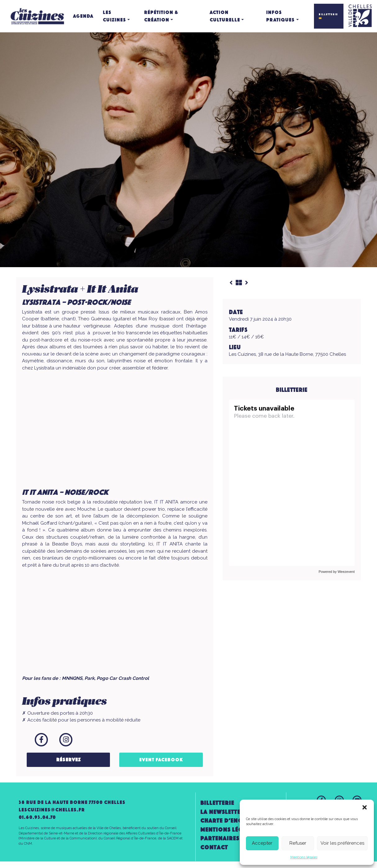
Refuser (298, 843)
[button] (365, 807)
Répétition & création (161, 16)
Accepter (262, 843)
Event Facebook (161, 760)
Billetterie (217, 803)
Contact (214, 847)
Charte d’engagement (235, 821)
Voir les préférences (342, 843)
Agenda (83, 16)
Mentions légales (304, 857)
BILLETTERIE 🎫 (328, 16)
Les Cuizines (114, 16)
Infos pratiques (280, 16)
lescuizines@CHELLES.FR (52, 810)
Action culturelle (225, 16)
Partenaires (220, 838)
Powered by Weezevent (337, 572)
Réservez (68, 760)
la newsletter (222, 812)
